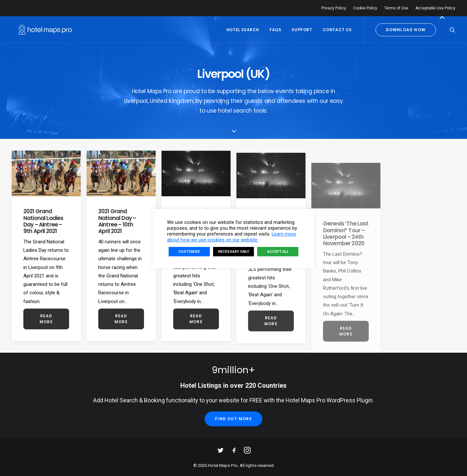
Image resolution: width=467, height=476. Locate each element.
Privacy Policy (334, 8)
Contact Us (337, 30)
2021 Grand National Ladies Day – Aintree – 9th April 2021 (43, 221)
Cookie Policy (365, 8)
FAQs (275, 30)
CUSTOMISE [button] (189, 252)
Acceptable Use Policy (435, 8)
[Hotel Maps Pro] (38, 30)
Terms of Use (396, 8)
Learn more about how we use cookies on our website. (232, 237)
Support (302, 30)
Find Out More (233, 419)
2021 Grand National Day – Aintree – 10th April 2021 (117, 221)
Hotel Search (243, 30)
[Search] (452, 30)
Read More (47, 319)
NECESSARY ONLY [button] (233, 252)
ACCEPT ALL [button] (278, 252)
